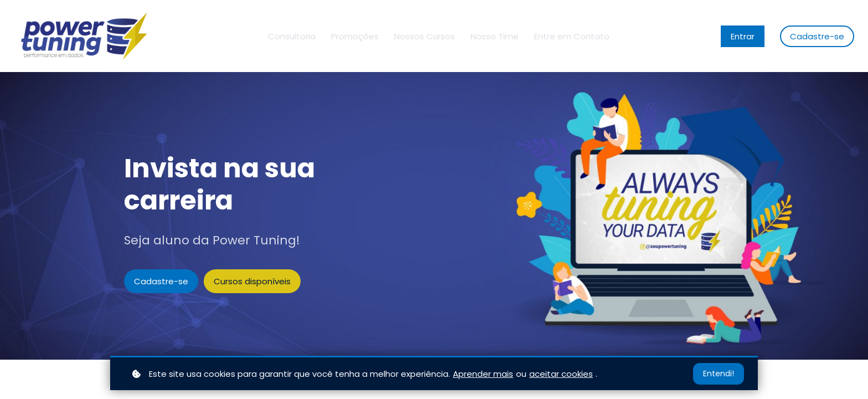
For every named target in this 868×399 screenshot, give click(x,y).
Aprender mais (483, 374)
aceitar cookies (561, 374)
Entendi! (719, 374)
